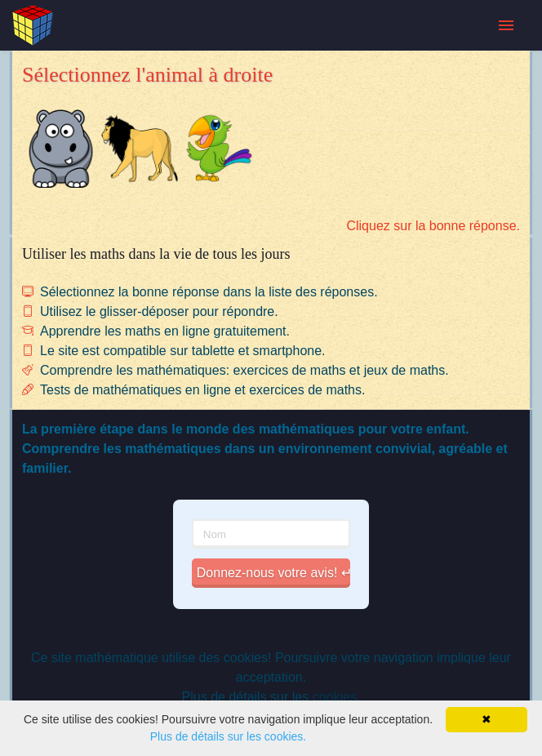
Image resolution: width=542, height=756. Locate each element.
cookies (335, 697)
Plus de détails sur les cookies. (228, 736)
